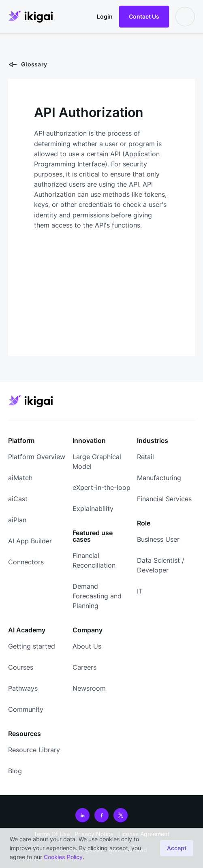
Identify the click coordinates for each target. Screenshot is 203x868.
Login (105, 16)
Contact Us (144, 16)
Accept (177, 848)
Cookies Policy (63, 857)
